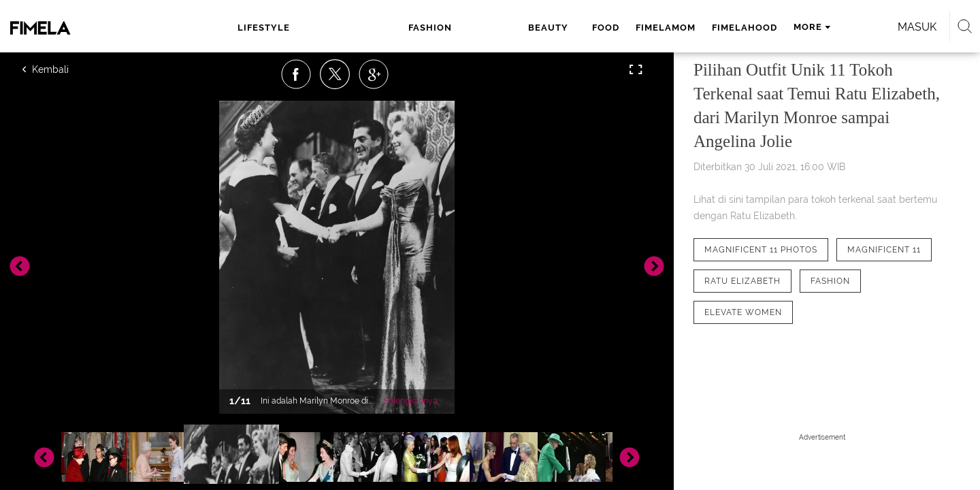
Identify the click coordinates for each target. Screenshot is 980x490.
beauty (398, 28)
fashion (340, 28)
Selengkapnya (411, 401)
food (448, 28)
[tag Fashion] (830, 281)
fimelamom (508, 28)
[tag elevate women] (743, 312)
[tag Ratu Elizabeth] (742, 281)
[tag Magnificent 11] (884, 250)
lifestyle (276, 28)
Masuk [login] (803, 27)
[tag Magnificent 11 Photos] (761, 250)
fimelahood (587, 28)
